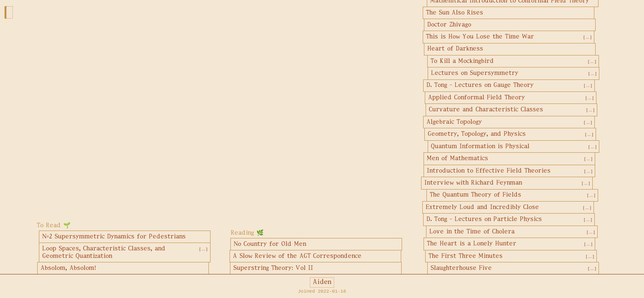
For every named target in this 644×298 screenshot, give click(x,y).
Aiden (322, 282)
